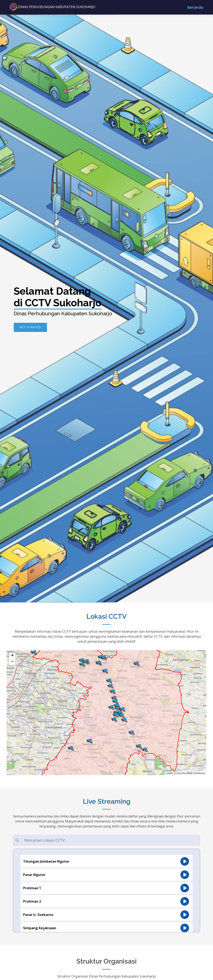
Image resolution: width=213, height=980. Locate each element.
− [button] (12, 662)
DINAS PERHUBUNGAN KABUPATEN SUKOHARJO (53, 7)
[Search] (111, 840)
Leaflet (169, 773)
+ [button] (12, 656)
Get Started (30, 327)
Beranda (195, 7)
